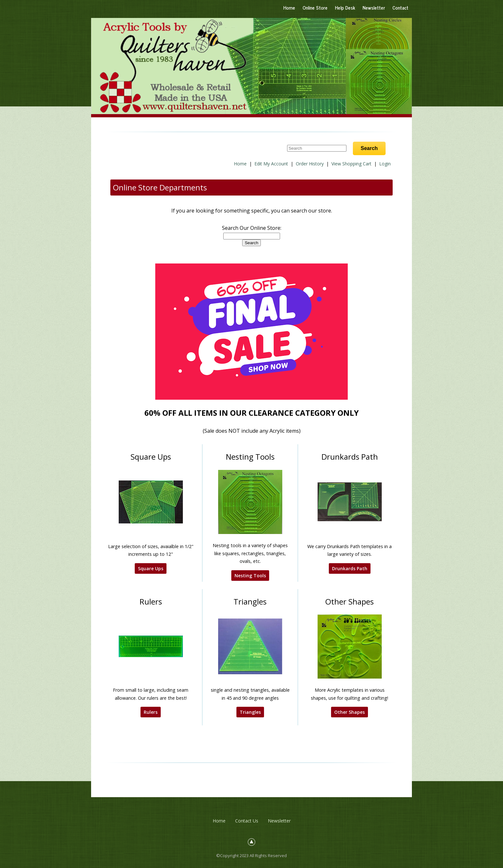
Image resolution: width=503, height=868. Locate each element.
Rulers (151, 712)
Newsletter (374, 8)
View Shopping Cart (351, 164)
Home (289, 8)
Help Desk (345, 8)
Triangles (250, 712)
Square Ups (151, 568)
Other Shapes (350, 712)
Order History (310, 164)
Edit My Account (271, 164)
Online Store (315, 8)
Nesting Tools (250, 576)
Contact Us (247, 821)
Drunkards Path (350, 568)
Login (385, 164)
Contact (400, 8)
